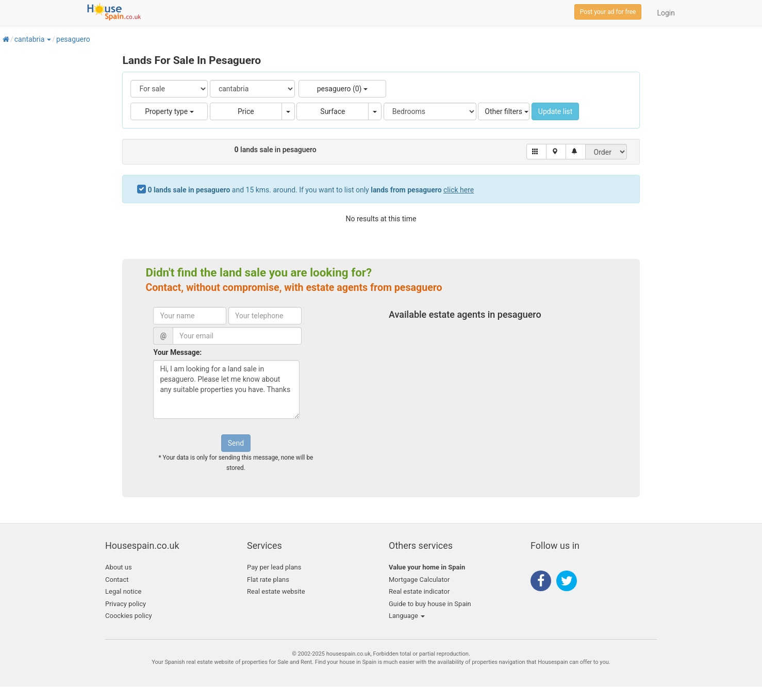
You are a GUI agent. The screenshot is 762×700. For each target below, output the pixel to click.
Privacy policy (126, 604)
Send (236, 443)
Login (666, 13)
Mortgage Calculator (419, 580)
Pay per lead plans (274, 567)
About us (119, 567)
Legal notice (123, 591)
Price (246, 111)
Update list (556, 111)
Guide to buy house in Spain (430, 604)
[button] (48, 39)
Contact (117, 580)
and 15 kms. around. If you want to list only (311, 190)
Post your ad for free (608, 12)
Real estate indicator (419, 591)
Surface (333, 111)
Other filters (506, 111)
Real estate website (276, 591)
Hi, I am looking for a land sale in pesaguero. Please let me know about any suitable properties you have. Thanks (226, 389)
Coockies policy (129, 616)
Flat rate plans (268, 580)
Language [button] (407, 616)
